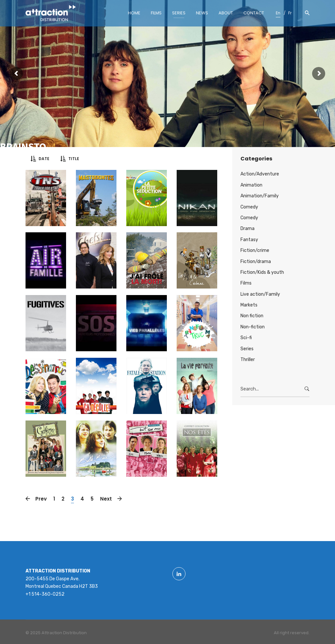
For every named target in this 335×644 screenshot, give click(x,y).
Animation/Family (260, 196)
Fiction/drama (256, 262)
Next (108, 499)
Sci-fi (246, 338)
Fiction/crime (255, 250)
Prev (39, 499)
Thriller (248, 360)
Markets (249, 305)
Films (246, 283)
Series (247, 349)
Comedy (249, 207)
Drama (247, 229)
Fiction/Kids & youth (262, 272)
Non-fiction (253, 327)
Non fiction (252, 316)
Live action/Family (260, 294)
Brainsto (23, 147)
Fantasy (249, 240)
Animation (251, 185)
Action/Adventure (260, 174)
